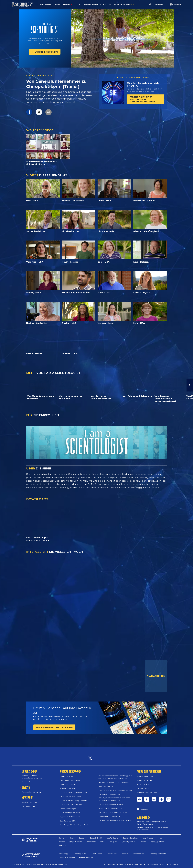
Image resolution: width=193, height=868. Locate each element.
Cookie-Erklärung (135, 864)
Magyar (161, 838)
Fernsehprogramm (32, 792)
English (62, 838)
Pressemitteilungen (29, 802)
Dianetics (125, 854)
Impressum (174, 864)
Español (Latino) (113, 838)
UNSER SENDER (45, 5)
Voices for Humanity (68, 788)
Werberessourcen (28, 806)
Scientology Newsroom (157, 854)
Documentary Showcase (70, 813)
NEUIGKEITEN (106, 5)
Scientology (64, 854)
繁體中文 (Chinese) (157, 842)
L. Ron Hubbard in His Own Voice (74, 792)
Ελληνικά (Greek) (96, 838)
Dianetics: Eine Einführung (71, 804)
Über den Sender (28, 782)
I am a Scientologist (68, 809)
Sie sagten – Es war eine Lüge (110, 808)
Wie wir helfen (139, 854)
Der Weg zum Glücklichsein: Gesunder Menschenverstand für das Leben (114, 799)
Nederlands (91, 842)
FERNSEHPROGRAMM (90, 5)
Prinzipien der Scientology (71, 796)
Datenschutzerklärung (156, 864)
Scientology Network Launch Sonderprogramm (32, 777)
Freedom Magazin (86, 857)
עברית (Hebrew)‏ (148, 838)
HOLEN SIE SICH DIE (124, 5)
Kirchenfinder (112, 854)
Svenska (143, 842)
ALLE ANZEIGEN (156, 676)
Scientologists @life (68, 821)
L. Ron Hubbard (96, 854)
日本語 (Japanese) (76, 842)
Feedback (144, 810)
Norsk (102, 842)
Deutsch (82, 838)
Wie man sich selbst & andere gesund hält (115, 790)
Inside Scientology (67, 776)
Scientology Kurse (79, 854)
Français (63, 845)
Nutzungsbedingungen (113, 864)
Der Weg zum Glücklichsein (110, 794)
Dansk (72, 838)
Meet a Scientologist (68, 784)
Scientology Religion (67, 857)
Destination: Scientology (70, 780)
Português (113, 842)
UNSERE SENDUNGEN (62, 5)
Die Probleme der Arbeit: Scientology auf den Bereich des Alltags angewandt (115, 777)
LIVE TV (26, 788)
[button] (190, 385)
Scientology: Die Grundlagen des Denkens (77, 825)
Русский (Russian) (128, 842)
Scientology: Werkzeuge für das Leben (114, 782)
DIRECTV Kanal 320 (145, 776)
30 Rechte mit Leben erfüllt (110, 816)
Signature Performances (70, 817)
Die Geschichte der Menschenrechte (113, 812)
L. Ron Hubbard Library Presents (73, 801)
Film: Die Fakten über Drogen (111, 804)
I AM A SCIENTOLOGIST (40, 76)
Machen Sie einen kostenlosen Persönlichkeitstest (142, 99)
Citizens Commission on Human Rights (115, 820)
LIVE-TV (76, 5)
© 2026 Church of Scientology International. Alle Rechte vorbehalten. (40, 864)
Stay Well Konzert (106, 786)
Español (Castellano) (131, 838)
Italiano (62, 842)
